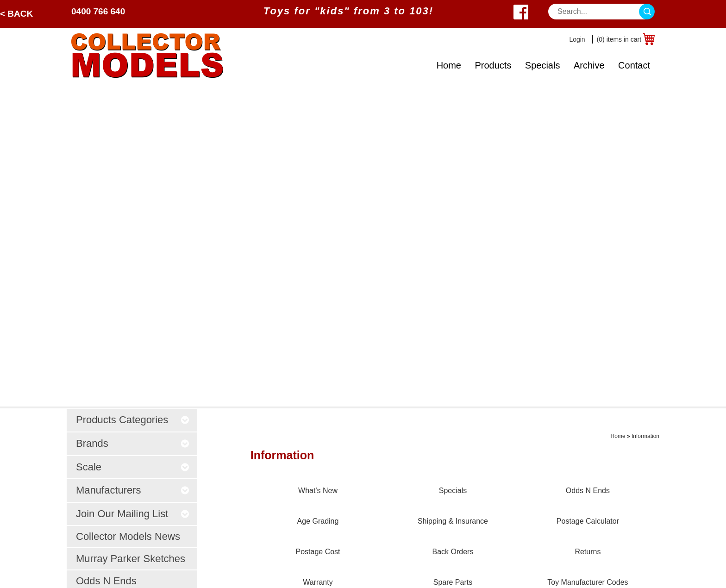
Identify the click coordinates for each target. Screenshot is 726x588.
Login (577, 39)
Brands (83, 425)
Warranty (436, 506)
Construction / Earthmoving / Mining (235, 413)
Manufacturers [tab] (133, 169)
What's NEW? (134, 286)
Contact (634, 65)
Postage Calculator (453, 460)
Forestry (190, 425)
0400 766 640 (98, 11)
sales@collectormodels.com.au (589, 413)
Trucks (187, 436)
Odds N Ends (106, 260)
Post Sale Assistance (339, 448)
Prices (315, 402)
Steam (187, 460)
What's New (441, 402)
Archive (589, 65)
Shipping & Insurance (457, 448)
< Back (16, 14)
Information (645, 115)
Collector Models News (128, 215)
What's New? (93, 483)
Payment (319, 413)
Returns (434, 494)
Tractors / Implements (212, 402)
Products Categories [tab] (133, 98)
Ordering (319, 460)
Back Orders (442, 483)
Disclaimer (322, 471)
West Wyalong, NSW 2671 (582, 425)
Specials (543, 65)
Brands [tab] (133, 122)
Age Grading (442, 436)
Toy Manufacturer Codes (462, 529)
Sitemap (352, 572)
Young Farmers (202, 471)
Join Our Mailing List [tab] (133, 192)
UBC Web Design (310, 572)
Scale (81, 460)
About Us (87, 494)
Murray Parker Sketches (131, 237)
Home (449, 65)
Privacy (317, 436)
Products (493, 65)
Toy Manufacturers (102, 471)
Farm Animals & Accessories (223, 448)
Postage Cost (444, 471)
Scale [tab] (133, 145)
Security (318, 425)
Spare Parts (441, 517)
